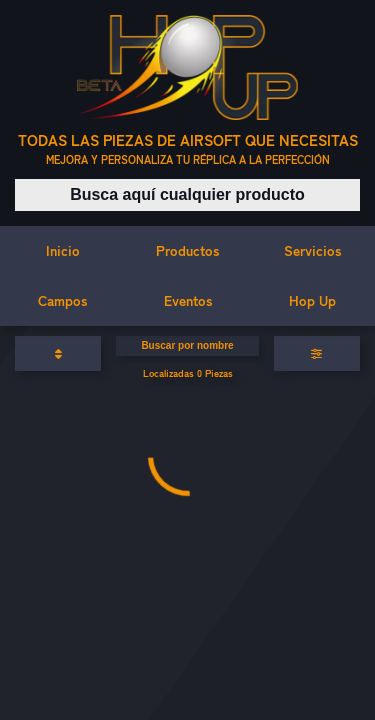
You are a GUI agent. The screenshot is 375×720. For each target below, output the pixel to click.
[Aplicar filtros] (317, 353)
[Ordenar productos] (58, 353)
